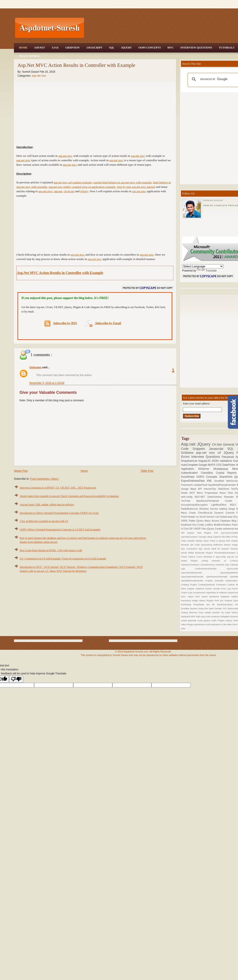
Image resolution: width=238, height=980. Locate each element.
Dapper (191, 589)
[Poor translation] (16, 679)
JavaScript (94, 48)
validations (226, 461)
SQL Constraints (190, 549)
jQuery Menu (204, 521)
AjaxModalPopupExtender (223, 485)
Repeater (230, 497)
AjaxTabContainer (190, 537)
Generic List (213, 517)
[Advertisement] (95, 225)
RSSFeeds (187, 604)
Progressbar (212, 493)
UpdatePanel (201, 485)
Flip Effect (227, 537)
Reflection (219, 545)
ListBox (209, 525)
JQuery (126, 48)
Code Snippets (195, 449)
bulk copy (201, 616)
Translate (207, 271)
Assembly (220, 581)
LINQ (184, 541)
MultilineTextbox (223, 525)
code (208, 616)
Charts (193, 513)
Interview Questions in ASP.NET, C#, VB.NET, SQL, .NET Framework (58, 488)
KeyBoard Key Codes (193, 525)
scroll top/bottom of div (216, 624)
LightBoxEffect (220, 505)
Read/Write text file (205, 604)
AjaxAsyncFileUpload (210, 501)
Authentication (191, 473)
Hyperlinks (211, 593)
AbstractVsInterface (191, 565)
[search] (218, 79)
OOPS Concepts (150, 48)
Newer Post (21, 471)
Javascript (218, 449)
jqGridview (200, 624)
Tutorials (226, 48)
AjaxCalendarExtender (201, 573)
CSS (219, 465)
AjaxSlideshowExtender (193, 581)
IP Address (222, 593)
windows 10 (221, 561)
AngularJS (205, 461)
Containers (222, 585)
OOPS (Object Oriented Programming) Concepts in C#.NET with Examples (60, 530)
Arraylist (209, 581)
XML (210, 481)
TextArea (194, 612)
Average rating (206, 537)
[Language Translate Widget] (203, 266)
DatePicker (229, 465)
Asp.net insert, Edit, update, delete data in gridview (47, 505)
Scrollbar (185, 608)
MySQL (200, 541)
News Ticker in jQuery (215, 541)
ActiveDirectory (208, 565)
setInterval (229, 529)
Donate (217, 589)
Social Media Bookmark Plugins (197, 553)
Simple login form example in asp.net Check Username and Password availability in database (69, 496)
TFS (225, 608)
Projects (229, 601)
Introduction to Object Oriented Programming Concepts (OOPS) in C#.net (59, 513)
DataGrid (200, 589)
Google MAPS (207, 465)
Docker (209, 589)
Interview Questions (196, 48)
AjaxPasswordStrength (218, 577)
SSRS (185, 521)
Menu (201, 493)
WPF (193, 616)
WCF (193, 493)
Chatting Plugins (190, 585)
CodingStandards (207, 585)
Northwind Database (220, 597)
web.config (188, 497)
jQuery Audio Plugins (215, 620)
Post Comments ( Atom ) (45, 479)
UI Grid (185, 529)
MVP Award (202, 597)
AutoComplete (190, 465)
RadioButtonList (190, 509)
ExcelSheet (189, 477)
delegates (225, 616)
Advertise (220, 565)
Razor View (227, 493)
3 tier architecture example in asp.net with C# (44, 521)
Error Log (226, 589)
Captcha (217, 537)
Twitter (192, 521)
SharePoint (227, 477)
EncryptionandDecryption (196, 505)
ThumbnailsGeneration (226, 553)
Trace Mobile (29, 56)
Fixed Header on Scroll (194, 517)
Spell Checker (216, 608)
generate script (196, 620)
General (229, 444)
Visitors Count (196, 557)
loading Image (228, 509)
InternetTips (211, 489)
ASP (217, 533)
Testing (185, 612)
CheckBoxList (206, 513)
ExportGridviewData (194, 481)
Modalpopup (223, 469)
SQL (112, 48)
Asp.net (189, 444)
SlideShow (224, 489)
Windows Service (209, 509)
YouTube (189, 501)
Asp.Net (39, 48)
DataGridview (216, 497)
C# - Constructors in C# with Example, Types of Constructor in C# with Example (63, 559)
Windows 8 (210, 557)
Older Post (147, 471)
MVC (171, 48)
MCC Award (188, 597)
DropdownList (190, 461)
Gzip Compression (197, 593)
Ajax (55, 48)
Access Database (222, 521)
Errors (186, 457)
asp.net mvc (39, 76)
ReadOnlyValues (226, 604)
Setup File (203, 608)
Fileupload (228, 457)
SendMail (220, 481)
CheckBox (208, 473)
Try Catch (226, 612)
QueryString (207, 545)
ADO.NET (201, 497)
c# (220, 453)
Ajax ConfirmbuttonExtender (204, 569)
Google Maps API (192, 489)
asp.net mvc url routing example (73, 182)
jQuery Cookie (215, 529)
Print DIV (220, 601)
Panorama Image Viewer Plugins (198, 601)
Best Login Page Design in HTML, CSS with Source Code (51, 550)
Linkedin (191, 541)
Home (23, 48)
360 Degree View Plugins (197, 533)
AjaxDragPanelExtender (193, 577)
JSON (216, 461)
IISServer (206, 469)
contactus (216, 616)
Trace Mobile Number (209, 612)
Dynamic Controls (225, 513)
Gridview (72, 48)
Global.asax (227, 517)
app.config (221, 557)
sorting (207, 561)
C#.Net (217, 444)
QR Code (196, 545)
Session (194, 608)
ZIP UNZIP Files (198, 529)
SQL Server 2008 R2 (210, 549)
